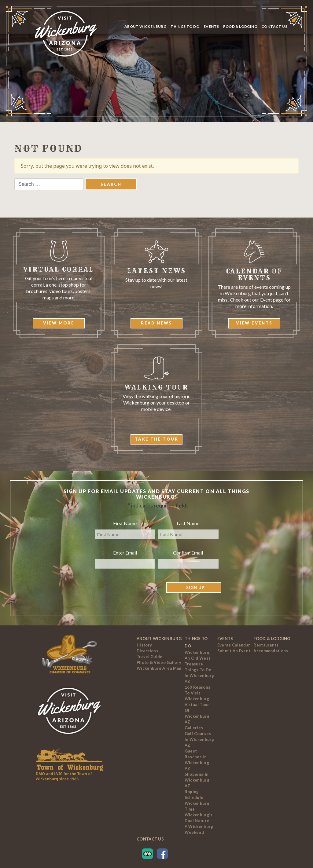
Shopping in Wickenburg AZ (197, 780)
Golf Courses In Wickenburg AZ (199, 739)
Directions (147, 651)
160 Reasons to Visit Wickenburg (197, 693)
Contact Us (274, 26)
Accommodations (271, 651)
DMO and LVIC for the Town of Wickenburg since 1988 (64, 776)
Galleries (194, 728)
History (144, 645)
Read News (156, 323)
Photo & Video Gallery (159, 662)
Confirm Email (188, 553)
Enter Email (125, 553)
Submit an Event (234, 651)
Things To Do (185, 26)
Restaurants (266, 645)
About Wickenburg (145, 26)
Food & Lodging (240, 26)
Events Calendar (234, 645)
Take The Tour (156, 439)
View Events (254, 323)
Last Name (188, 523)
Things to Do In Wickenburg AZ (199, 676)
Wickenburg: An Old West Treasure (197, 658)
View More (59, 323)
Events (211, 26)
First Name (125, 523)
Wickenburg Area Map (159, 668)
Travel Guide (150, 657)
